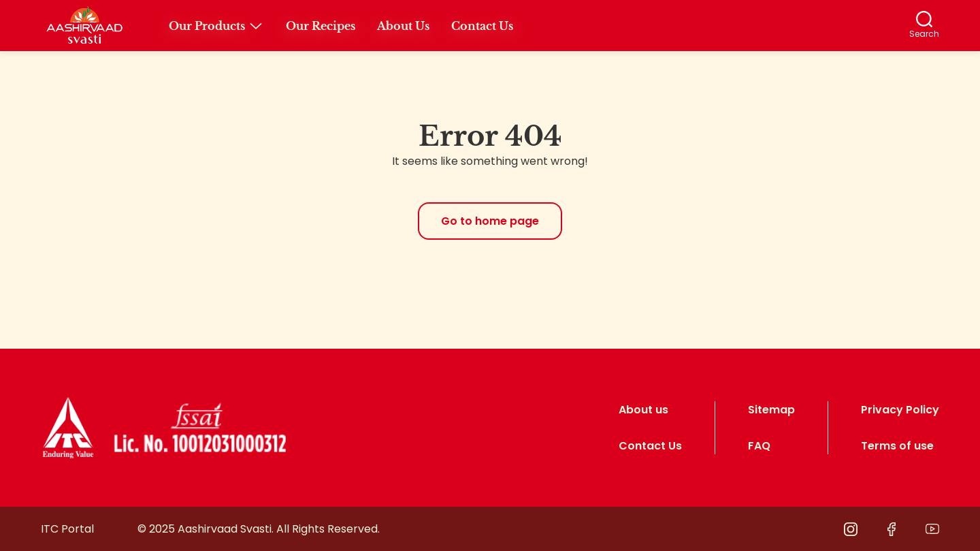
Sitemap (771, 410)
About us (643, 410)
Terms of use (897, 446)
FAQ (759, 446)
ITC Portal (67, 529)
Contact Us (650, 446)
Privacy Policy (900, 410)
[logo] (68, 428)
